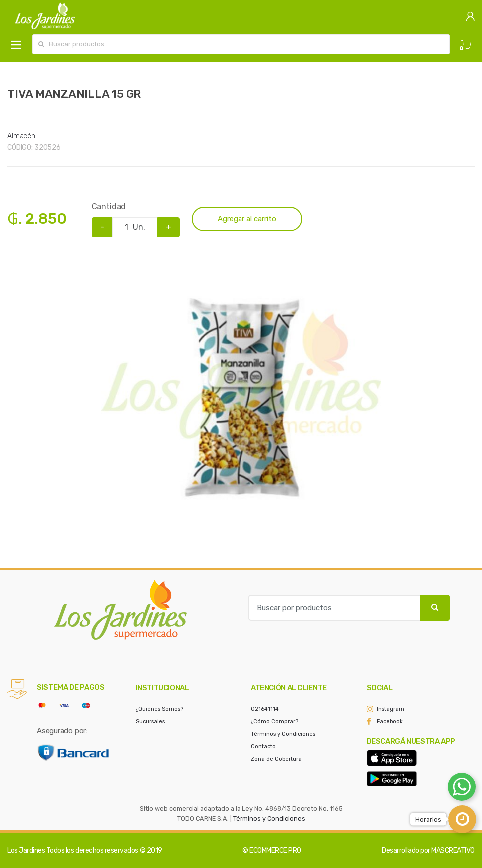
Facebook (390, 722)
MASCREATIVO (453, 850)
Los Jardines (26, 850)
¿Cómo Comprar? (275, 722)
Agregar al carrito (247, 219)
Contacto (263, 746)
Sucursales (150, 722)
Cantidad (109, 206)
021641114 (265, 709)
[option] (241, 397)
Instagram (390, 709)
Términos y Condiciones (283, 734)
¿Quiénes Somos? (159, 709)
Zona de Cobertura (276, 759)
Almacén (21, 136)
